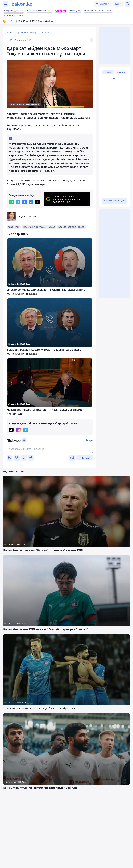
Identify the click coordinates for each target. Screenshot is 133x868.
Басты (9, 32)
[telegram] (18, 202)
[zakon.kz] (22, 4)
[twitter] (38, 202)
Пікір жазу (84, 458)
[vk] (31, 202)
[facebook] (25, 202)
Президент (45, 32)
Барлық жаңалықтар (26, 32)
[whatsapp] (12, 202)
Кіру (91, 440)
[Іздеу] (127, 4)
